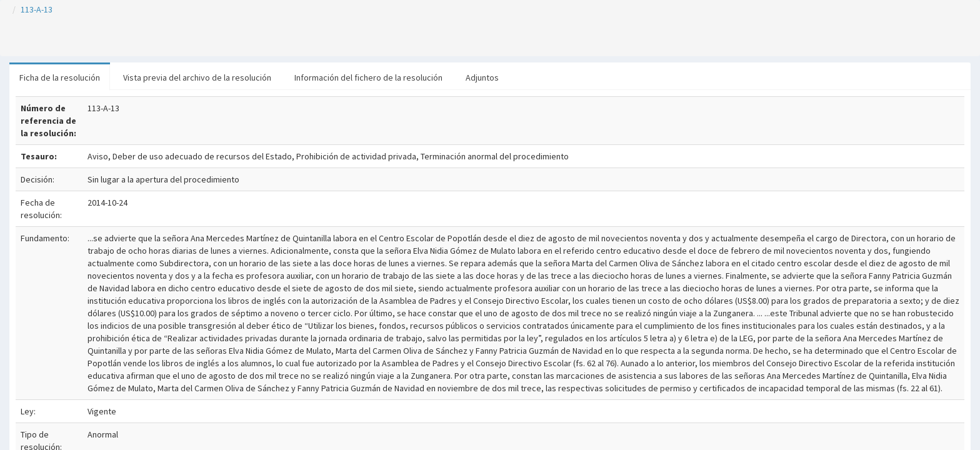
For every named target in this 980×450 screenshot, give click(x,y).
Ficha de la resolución (60, 77)
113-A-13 (37, 9)
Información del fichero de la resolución (368, 77)
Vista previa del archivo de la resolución (197, 77)
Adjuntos (482, 77)
